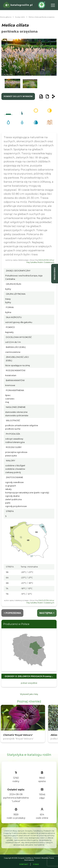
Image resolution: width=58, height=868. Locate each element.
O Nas (36, 864)
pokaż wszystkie (29, 683)
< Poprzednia (12, 613)
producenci (55, 274)
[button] (12, 84)
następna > (47, 613)
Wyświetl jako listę (29, 694)
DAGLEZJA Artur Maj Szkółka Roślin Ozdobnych (40, 261)
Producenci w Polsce (16, 624)
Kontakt (24, 864)
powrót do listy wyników (18, 96)
